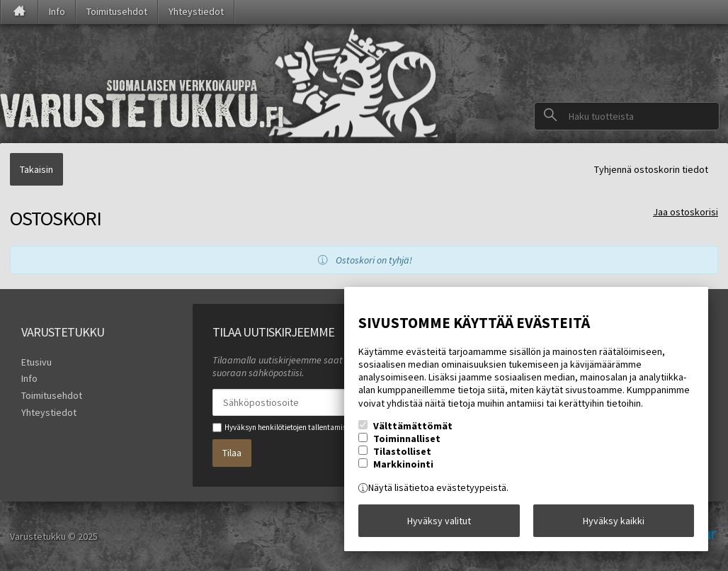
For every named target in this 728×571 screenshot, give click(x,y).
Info (57, 11)
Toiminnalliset (407, 439)
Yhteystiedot (196, 11)
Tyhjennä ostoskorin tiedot (651, 169)
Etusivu (36, 362)
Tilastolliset (402, 451)
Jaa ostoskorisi (686, 212)
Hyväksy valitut (439, 521)
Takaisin (36, 169)
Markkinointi (403, 464)
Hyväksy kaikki (614, 521)
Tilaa (232, 453)
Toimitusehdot (117, 11)
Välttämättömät (413, 426)
